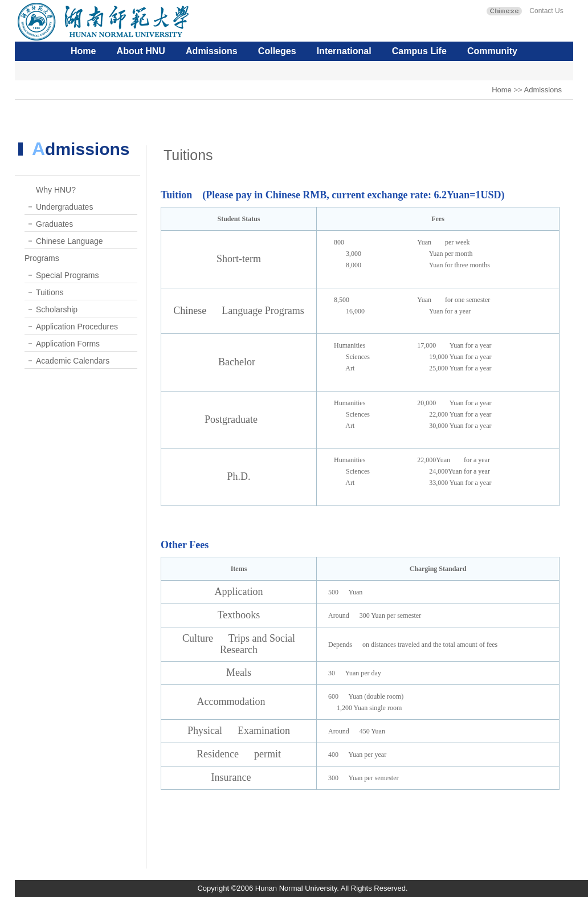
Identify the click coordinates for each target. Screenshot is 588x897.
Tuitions (50, 292)
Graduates (54, 224)
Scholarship (57, 309)
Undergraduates (64, 207)
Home (83, 51)
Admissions (212, 51)
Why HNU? (56, 190)
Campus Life (419, 51)
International (344, 51)
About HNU (141, 51)
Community (492, 51)
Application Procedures (77, 327)
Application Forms (68, 344)
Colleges (277, 51)
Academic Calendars (73, 361)
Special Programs (68, 275)
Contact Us (546, 11)
